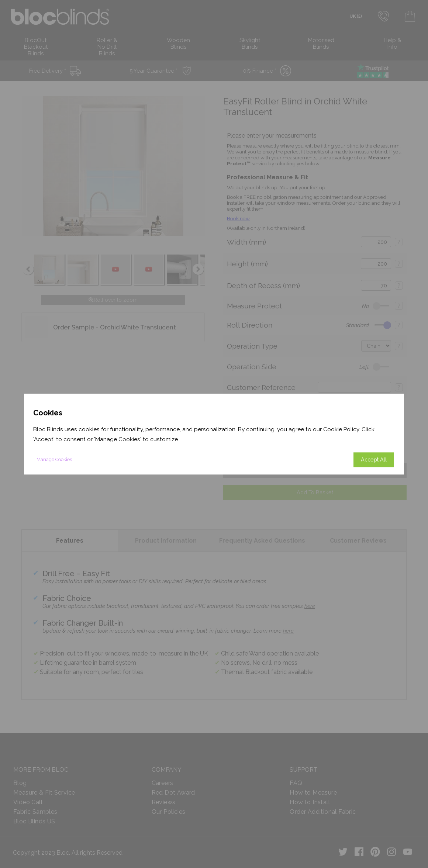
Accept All (374, 459)
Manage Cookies (54, 459)
